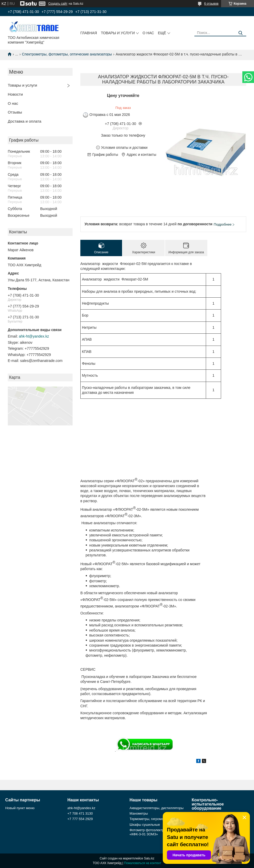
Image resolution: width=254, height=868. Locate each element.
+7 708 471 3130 (80, 813)
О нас (148, 33)
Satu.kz (149, 858)
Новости (15, 94)
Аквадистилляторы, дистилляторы (157, 808)
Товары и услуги (118, 33)
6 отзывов (211, 4)
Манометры (139, 813)
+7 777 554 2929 (80, 819)
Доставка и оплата (24, 121)
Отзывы (15, 112)
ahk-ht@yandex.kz (34, 336)
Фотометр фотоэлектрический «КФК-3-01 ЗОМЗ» (153, 832)
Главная (89, 33)
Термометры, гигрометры (149, 819)
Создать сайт (58, 4)
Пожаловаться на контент (143, 863)
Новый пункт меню (20, 808)
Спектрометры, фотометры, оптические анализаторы (67, 54)
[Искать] (240, 33)
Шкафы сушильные (145, 825)
